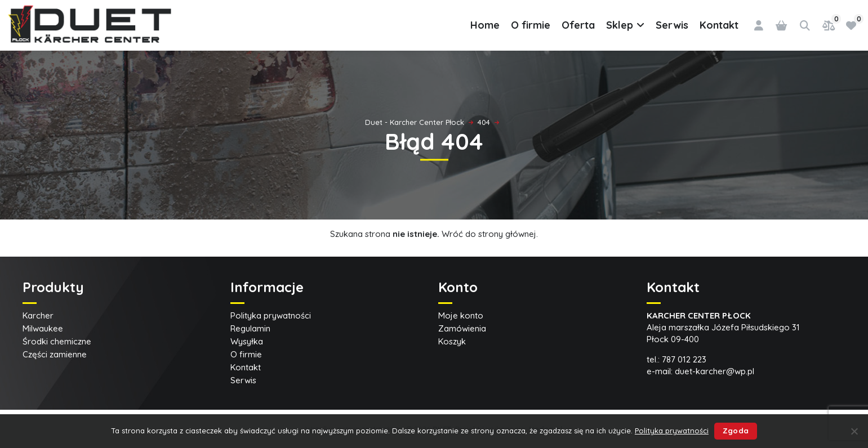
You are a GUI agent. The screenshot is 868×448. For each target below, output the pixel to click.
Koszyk (452, 341)
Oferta (578, 25)
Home (485, 25)
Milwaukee (43, 328)
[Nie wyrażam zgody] (854, 431)
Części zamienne (55, 354)
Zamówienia (462, 328)
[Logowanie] (759, 25)
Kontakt (719, 25)
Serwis (672, 25)
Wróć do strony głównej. (490, 234)
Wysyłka (247, 341)
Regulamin (250, 328)
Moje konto (461, 315)
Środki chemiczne (57, 341)
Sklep (625, 25)
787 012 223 (684, 359)
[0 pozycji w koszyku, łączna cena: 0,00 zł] (781, 25)
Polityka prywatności (271, 315)
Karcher (38, 315)
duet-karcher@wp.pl (715, 371)
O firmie (531, 25)
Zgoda (736, 431)
